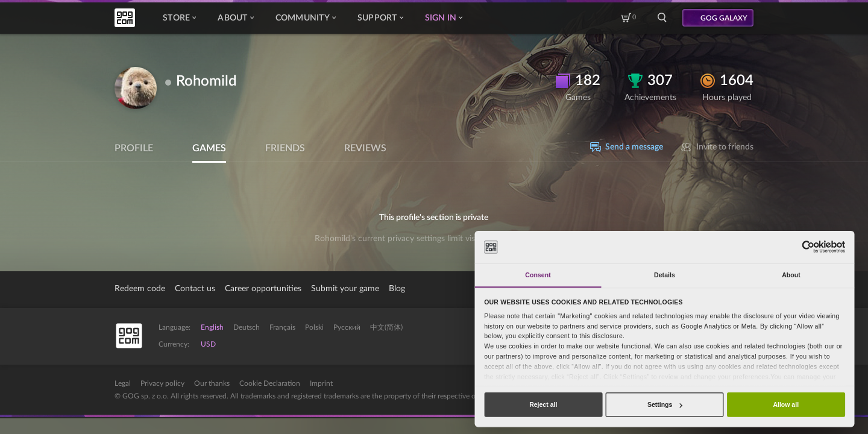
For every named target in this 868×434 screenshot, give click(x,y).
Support (380, 18)
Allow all (786, 404)
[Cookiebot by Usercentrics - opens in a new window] (808, 247)
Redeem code (140, 289)
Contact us (195, 289)
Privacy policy (162, 383)
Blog (397, 289)
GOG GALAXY (724, 18)
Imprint (321, 383)
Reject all (543, 404)
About (235, 18)
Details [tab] (665, 275)
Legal (123, 383)
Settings (665, 404)
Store (179, 18)
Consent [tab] (538, 275)
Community (306, 18)
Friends (285, 148)
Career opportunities (263, 289)
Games (209, 148)
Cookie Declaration (270, 383)
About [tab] (791, 275)
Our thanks (212, 383)
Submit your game (345, 289)
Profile (134, 148)
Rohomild (206, 81)
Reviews (365, 148)
